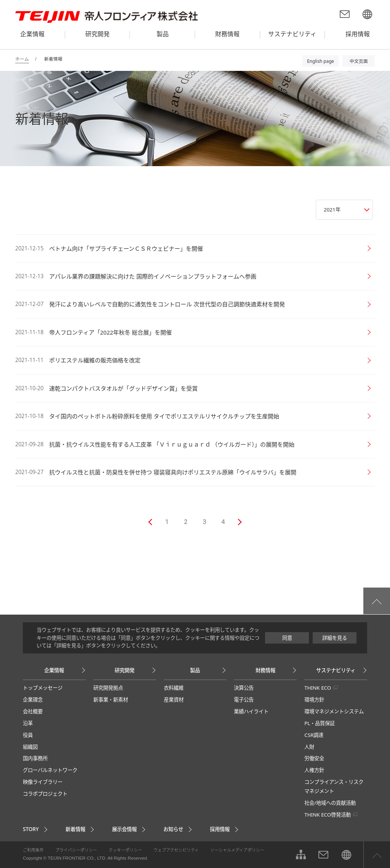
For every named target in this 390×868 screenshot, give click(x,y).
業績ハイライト (251, 711)
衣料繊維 (174, 688)
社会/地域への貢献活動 (330, 803)
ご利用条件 (33, 850)
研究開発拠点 (108, 688)
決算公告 (244, 688)
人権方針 (314, 770)
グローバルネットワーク (50, 770)
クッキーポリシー (125, 850)
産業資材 (174, 700)
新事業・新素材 (111, 700)
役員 (28, 735)
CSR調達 (314, 735)
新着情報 (75, 829)
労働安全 (314, 758)
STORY (31, 829)
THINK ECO (318, 688)
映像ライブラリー (43, 782)
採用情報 (220, 829)
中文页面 (359, 61)
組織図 (30, 747)
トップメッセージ (43, 688)
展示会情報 (124, 829)
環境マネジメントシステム (334, 711)
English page (320, 61)
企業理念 (33, 700)
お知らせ (173, 829)
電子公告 (244, 700)
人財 (309, 747)
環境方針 (314, 700)
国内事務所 (35, 758)
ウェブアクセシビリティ (176, 850)
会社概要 (33, 711)
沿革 (28, 723)
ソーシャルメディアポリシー (237, 850)
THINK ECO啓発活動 (328, 815)
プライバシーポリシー (76, 850)
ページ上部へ (377, 855)
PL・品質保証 (320, 723)
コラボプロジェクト (45, 794)
